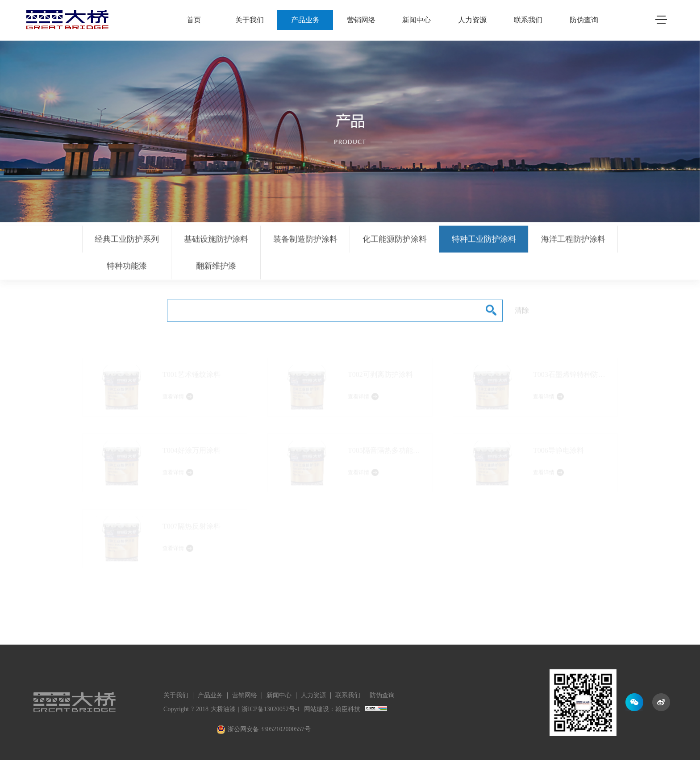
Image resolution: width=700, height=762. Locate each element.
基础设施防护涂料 (216, 243)
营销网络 (361, 20)
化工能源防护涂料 (395, 243)
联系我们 (528, 20)
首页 (194, 20)
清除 (522, 314)
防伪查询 (584, 20)
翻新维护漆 (216, 270)
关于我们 (250, 20)
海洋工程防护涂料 (573, 243)
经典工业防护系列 (127, 243)
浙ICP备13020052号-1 (271, 709)
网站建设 (317, 709)
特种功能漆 (127, 270)
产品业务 (305, 20)
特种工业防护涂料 (484, 243)
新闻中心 (417, 20)
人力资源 (472, 20)
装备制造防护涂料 (305, 243)
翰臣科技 (348, 709)
